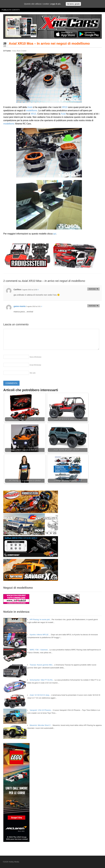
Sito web (33, 373)
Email (35, 365)
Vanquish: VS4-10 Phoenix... (41, 710)
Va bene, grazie (73, 4)
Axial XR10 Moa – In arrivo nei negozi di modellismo (49, 43)
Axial (14, 51)
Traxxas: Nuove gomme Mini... (42, 665)
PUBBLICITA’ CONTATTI (11, 10)
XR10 (65, 107)
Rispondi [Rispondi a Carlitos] (92, 289)
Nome (35, 357)
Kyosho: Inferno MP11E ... (40, 635)
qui (55, 234)
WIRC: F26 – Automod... (39, 650)
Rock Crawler (22, 51)
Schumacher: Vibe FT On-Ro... (42, 680)
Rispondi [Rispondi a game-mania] (92, 306)
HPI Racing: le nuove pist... (40, 619)
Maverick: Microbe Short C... (41, 725)
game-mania (20, 306)
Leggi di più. (55, 4)
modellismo (32, 110)
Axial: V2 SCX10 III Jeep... (40, 695)
